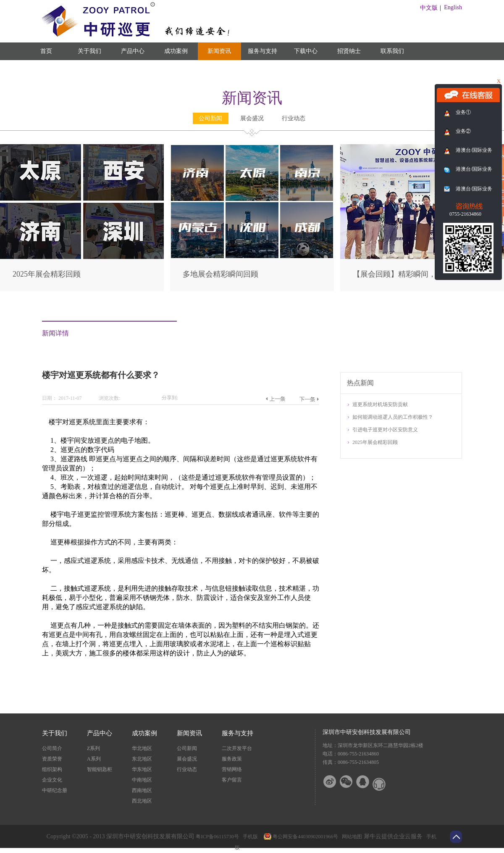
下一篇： (309, 399)
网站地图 (351, 837)
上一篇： (275, 399)
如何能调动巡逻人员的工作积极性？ (393, 417)
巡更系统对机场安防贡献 (380, 404)
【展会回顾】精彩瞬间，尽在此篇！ (413, 274)
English (453, 7)
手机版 (249, 837)
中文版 (429, 8)
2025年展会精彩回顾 (47, 274)
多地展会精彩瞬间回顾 (220, 274)
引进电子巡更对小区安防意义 (385, 430)
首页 (46, 51)
